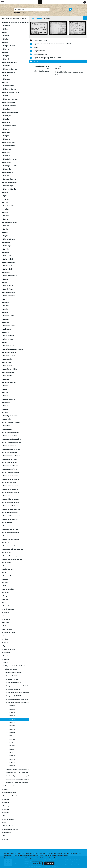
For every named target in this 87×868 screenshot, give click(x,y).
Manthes (6, 36)
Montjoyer (7, 139)
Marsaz (6, 52)
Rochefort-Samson (9, 373)
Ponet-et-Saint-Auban (10, 276)
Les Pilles (6, 249)
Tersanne (6, 616)
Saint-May (7, 496)
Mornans (6, 176)
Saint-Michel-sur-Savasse (11, 499)
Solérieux (6, 593)
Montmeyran (7, 149)
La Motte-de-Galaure (10, 183)
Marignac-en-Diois (9, 46)
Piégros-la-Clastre (9, 239)
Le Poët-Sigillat (8, 269)
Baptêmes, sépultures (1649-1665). (18, 693)
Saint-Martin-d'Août (10, 483)
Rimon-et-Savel (8, 339)
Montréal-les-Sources (10, 159)
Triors (5, 636)
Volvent (6, 839)
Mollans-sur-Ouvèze (10, 89)
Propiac (6, 309)
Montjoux (6, 136)
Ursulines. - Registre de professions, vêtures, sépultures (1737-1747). (25, 776)
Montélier (6, 119)
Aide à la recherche (21, 13)
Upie (5, 646)
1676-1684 (12, 713)
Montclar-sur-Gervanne (11, 113)
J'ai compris (49, 863)
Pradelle (6, 303)
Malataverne (7, 26)
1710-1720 (12, 739)
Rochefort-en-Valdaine (10, 369)
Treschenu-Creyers (9, 633)
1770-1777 (12, 759)
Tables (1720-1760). (13, 679)
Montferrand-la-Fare (10, 126)
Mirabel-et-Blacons (9, 72)
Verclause (6, 809)
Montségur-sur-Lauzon (10, 166)
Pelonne (6, 219)
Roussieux (6, 403)
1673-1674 (12, 706)
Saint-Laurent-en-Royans (11, 473)
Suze (5, 603)
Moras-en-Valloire (9, 173)
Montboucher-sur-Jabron (11, 99)
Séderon (6, 586)
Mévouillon (7, 66)
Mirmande (7, 79)
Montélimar (7, 123)
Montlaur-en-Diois (9, 143)
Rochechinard (8, 366)
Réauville (6, 323)
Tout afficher (37, 19)
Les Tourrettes (8, 629)
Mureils (6, 193)
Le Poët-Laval (8, 266)
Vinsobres (6, 836)
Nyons (5, 196)
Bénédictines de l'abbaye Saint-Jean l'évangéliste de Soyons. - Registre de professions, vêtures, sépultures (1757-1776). (25, 779)
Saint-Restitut (8, 523)
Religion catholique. (11, 669)
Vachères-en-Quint (9, 649)
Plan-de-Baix (7, 256)
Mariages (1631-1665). (14, 689)
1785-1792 (12, 766)
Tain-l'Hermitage (9, 609)
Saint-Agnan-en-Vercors (11, 416)
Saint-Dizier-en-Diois (10, 446)
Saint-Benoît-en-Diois (10, 436)
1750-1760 (12, 753)
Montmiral (7, 153)
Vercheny (6, 806)
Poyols (5, 299)
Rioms (5, 343)
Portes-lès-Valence (9, 296)
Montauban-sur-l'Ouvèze (11, 92)
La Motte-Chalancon (10, 179)
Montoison (7, 156)
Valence (6, 663)
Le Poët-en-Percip (9, 263)
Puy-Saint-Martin (9, 316)
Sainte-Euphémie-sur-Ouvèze (13, 559)
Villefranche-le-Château (11, 829)
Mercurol (6, 59)
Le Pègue (6, 216)
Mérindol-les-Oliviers (10, 62)
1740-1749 (12, 749)
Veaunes (6, 799)
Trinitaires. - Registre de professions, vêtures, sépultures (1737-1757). (25, 769)
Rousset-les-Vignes (9, 399)
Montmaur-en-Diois (9, 146)
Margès (6, 42)
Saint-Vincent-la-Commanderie (13, 549)
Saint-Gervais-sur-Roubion (12, 456)
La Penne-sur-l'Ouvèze (10, 223)
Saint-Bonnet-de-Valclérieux (12, 439)
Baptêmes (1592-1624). (15, 683)
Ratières (6, 319)
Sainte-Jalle (7, 563)
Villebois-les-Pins (9, 826)
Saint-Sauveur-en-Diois (11, 529)
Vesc (5, 823)
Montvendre (7, 169)
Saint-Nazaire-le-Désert (11, 506)
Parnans (6, 213)
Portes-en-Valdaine (9, 293)
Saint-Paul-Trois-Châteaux (11, 516)
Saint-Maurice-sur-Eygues (11, 493)
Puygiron (6, 313)
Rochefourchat (8, 376)
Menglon (6, 56)
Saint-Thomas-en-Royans (11, 539)
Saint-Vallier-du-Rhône (10, 546)
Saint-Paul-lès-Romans (10, 513)
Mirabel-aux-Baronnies (10, 69)
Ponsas (6, 279)
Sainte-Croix (7, 553)
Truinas (6, 639)
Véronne (6, 816)
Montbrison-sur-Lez (9, 102)
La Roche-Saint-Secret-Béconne (13, 349)
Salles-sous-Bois (8, 569)
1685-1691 (12, 716)
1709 (10, 736)
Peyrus (5, 233)
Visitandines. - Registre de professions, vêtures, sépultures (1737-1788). (25, 783)
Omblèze (6, 199)
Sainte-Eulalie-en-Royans (11, 556)
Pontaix (6, 283)
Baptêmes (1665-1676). (15, 696)
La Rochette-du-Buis (10, 383)
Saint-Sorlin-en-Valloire (11, 536)
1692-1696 (12, 719)
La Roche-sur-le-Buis (10, 356)
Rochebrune (7, 363)
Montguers (7, 133)
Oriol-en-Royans (8, 206)
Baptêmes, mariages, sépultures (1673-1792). (21, 703)
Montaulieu (7, 96)
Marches (6, 39)
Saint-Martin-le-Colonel (11, 489)
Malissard (6, 29)
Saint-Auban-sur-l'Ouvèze (11, 423)
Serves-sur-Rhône (9, 589)
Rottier (6, 393)
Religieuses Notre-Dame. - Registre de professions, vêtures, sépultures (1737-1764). (25, 773)
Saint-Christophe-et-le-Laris (12, 443)
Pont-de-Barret (8, 286)
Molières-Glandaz (9, 86)
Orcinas (6, 203)
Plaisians (6, 253)
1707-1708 (12, 733)
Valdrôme (6, 659)
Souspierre (7, 596)
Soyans (6, 599)
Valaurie (6, 656)
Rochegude (7, 379)
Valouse (6, 789)
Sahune (6, 409)
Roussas (6, 396)
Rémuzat (6, 333)
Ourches (6, 209)
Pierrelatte (7, 243)
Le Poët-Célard (8, 259)
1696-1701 (12, 723)
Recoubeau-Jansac (9, 326)
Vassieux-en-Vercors (10, 793)
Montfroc (6, 129)
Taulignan (6, 613)
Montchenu (7, 109)
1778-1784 (12, 763)
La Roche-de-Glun (9, 346)
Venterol (6, 803)
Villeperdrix (7, 833)
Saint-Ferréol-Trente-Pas (11, 453)
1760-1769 (12, 756)
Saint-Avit (6, 426)
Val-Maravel (7, 653)
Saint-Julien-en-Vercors (11, 466)
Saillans (6, 413)
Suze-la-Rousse (8, 606)
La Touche (6, 626)
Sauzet (5, 579)
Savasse (6, 583)
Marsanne (6, 49)
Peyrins (6, 229)
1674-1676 (12, 709)
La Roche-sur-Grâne (9, 353)
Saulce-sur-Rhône (9, 576)
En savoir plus (37, 863)
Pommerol (7, 273)
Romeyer (6, 389)
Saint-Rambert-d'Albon (11, 519)
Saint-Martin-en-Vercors (11, 486)
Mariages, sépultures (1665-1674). (18, 699)
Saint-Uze (6, 543)
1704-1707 (12, 729)
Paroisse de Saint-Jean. (14, 676)
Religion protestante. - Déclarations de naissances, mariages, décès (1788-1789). (24, 666)
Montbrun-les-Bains (9, 106)
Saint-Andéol (7, 419)
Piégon (5, 236)
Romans (6, 386)
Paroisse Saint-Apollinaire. (14, 673)
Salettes (6, 566)
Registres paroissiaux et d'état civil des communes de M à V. (21, 22)
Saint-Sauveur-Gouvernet (11, 533)
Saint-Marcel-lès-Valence (11, 479)
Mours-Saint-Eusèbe (10, 189)
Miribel (6, 76)
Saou (5, 573)
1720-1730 (12, 743)
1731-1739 (12, 746)
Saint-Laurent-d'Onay (10, 469)
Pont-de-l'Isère (8, 289)
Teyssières (7, 619)
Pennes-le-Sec (8, 226)
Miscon (6, 82)
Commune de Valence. (12, 786)
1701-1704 (12, 726)
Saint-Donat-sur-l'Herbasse (12, 449)
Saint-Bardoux (8, 429)
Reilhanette (7, 329)
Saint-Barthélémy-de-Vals (11, 433)
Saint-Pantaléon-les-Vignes (12, 509)
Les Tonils (6, 623)
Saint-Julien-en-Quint (10, 463)
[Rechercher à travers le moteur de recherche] (33, 9)
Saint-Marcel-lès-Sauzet (11, 476)
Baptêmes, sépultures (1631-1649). (18, 686)
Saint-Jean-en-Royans (10, 459)
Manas (5, 32)
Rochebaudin (7, 359)
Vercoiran (6, 813)
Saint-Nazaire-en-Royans (11, 503)
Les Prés (6, 306)
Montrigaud (7, 163)
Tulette (6, 643)
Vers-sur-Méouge (9, 819)
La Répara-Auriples (9, 336)
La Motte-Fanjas (8, 186)
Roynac (6, 406)
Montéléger (7, 116)
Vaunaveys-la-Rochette (11, 796)
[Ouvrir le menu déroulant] (3, 2)
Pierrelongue (7, 246)
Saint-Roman (7, 526)
